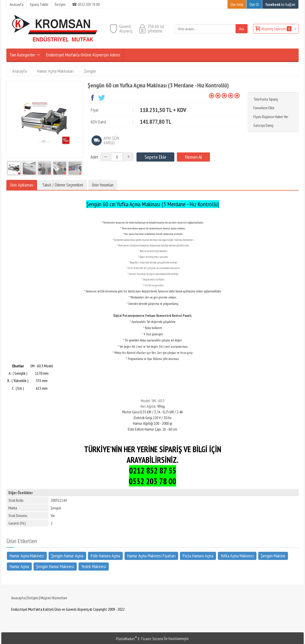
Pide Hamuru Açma (105, 555)
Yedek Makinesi (94, 566)
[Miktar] (117, 157)
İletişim (33, 598)
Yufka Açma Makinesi (237, 555)
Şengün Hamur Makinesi (55, 566)
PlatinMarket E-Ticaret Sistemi (140, 639)
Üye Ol (254, 4)
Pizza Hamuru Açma (198, 555)
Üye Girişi (237, 4)
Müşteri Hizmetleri (54, 598)
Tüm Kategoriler (22, 55)
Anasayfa (18, 598)
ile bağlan (280, 4)
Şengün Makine (273, 555)
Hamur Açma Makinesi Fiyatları (151, 555)
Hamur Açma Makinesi (27, 555)
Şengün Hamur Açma (67, 555)
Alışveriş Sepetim (277, 29)
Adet (94, 157)
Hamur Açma (19, 566)
